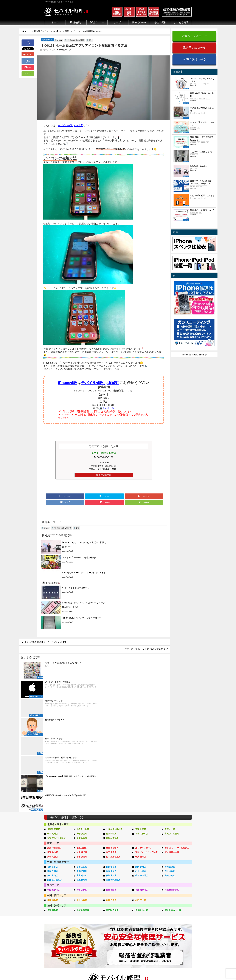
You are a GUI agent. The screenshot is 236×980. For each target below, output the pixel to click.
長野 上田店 (82, 746)
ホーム (55, 22)
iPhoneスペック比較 (178, 929)
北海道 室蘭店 (53, 708)
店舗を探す (76, 22)
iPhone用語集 (175, 912)
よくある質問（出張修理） (150, 943)
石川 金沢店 (170, 750)
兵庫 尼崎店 (111, 769)
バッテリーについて (54, 942)
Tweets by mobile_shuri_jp (194, 355)
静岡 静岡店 (141, 746)
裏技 (91, 40)
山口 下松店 (141, 779)
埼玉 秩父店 (82, 731)
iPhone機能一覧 (176, 925)
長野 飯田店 (111, 746)
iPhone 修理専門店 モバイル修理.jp (82, 971)
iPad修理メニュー (84, 915)
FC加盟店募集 (175, 943)
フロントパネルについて (56, 932)
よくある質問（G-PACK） (150, 946)
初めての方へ (139, 22)
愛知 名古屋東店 (54, 759)
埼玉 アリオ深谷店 (143, 727)
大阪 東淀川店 (53, 769)
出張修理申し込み (146, 932)
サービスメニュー (115, 908)
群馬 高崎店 (82, 727)
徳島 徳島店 (52, 779)
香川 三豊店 (111, 779)
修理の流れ (160, 22)
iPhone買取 (112, 915)
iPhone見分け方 (176, 922)
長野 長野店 (52, 746)
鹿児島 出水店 (141, 789)
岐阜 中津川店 (141, 754)
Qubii (109, 925)
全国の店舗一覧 (104, 475)
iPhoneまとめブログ (178, 932)
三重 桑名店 (82, 759)
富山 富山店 (52, 754)
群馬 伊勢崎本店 (54, 727)
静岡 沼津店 (170, 746)
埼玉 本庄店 (111, 731)
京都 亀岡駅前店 (172, 769)
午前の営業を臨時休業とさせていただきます (45, 597)
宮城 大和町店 (141, 712)
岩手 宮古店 (82, 712)
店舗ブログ (173, 936)
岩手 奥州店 (52, 712)
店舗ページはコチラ (194, 36)
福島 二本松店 (112, 717)
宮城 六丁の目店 (172, 712)
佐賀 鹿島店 (52, 789)
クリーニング (51, 919)
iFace (109, 919)
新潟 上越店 (111, 750)
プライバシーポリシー (148, 971)
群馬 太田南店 (112, 727)
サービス (118, 22)
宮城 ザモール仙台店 (56, 717)
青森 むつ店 (170, 708)
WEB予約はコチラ (194, 59)
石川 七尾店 (141, 750)
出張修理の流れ (144, 919)
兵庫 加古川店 (141, 769)
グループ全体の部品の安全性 (58, 929)
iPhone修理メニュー (85, 912)
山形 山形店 (82, 717)
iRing (109, 922)
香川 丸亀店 (82, 779)
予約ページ (108, 408)
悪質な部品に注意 (53, 925)
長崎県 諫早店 (83, 789)
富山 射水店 (82, 754)
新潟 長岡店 (52, 750)
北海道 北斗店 (83, 708)
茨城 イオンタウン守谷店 (146, 731)
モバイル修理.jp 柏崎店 (76, 40)
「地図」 (114, 469)
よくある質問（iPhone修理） (151, 936)
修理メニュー (97, 22)
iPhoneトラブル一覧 (178, 915)
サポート (141, 908)
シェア (28, 42)
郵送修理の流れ (144, 915)
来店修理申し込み (146, 925)
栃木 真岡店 (82, 736)
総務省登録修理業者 (54, 915)
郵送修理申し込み (146, 929)
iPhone (60, 40)
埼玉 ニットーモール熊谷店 (177, 727)
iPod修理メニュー (84, 919)
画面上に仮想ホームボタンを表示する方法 (145, 604)
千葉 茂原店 (141, 736)
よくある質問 (181, 22)
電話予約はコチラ (194, 48)
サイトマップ (168, 971)
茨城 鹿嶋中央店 (172, 731)
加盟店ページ (184, 971)
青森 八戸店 (141, 708)
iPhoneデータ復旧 (84, 922)
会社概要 (130, 971)
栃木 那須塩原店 (113, 736)
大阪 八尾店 (82, 769)
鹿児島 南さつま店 (173, 789)
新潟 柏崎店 (82, 750)
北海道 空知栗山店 (114, 708)
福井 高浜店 (111, 754)
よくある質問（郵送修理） (150, 939)
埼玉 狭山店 (52, 731)
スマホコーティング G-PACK (120, 912)
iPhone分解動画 (176, 919)
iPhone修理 (68, 383)
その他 (171, 908)
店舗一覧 (172, 939)
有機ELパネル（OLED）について (59, 937)
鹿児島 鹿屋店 (112, 789)
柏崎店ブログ (47, 40)
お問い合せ (142, 922)
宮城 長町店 (111, 712)
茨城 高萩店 (52, 736)
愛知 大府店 (170, 754)
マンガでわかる (52, 922)
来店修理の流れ (144, 912)
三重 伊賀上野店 (113, 759)
